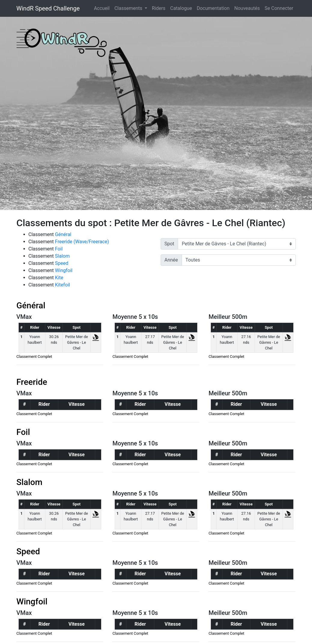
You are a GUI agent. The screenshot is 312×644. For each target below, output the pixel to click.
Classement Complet (34, 356)
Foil (59, 249)
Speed (62, 263)
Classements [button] (129, 8)
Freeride (32, 382)
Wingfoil (64, 270)
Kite (59, 278)
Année (171, 260)
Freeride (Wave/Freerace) (82, 242)
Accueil (103, 8)
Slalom (62, 256)
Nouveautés (247, 8)
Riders (159, 8)
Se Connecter (279, 8)
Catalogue (181, 8)
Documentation (213, 8)
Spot (170, 244)
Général (63, 234)
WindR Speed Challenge (48, 8)
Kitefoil (62, 285)
